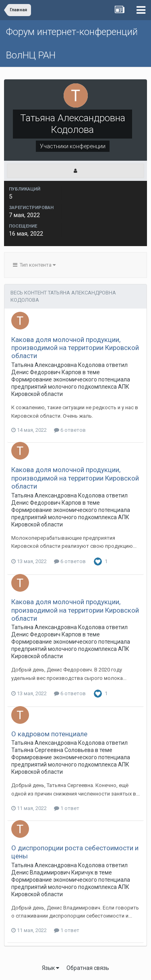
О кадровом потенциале (49, 734)
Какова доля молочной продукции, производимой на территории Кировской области (75, 348)
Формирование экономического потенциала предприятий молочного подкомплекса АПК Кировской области (71, 387)
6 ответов (70, 430)
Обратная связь (88, 968)
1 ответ (67, 808)
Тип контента (34, 265)
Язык (51, 968)
